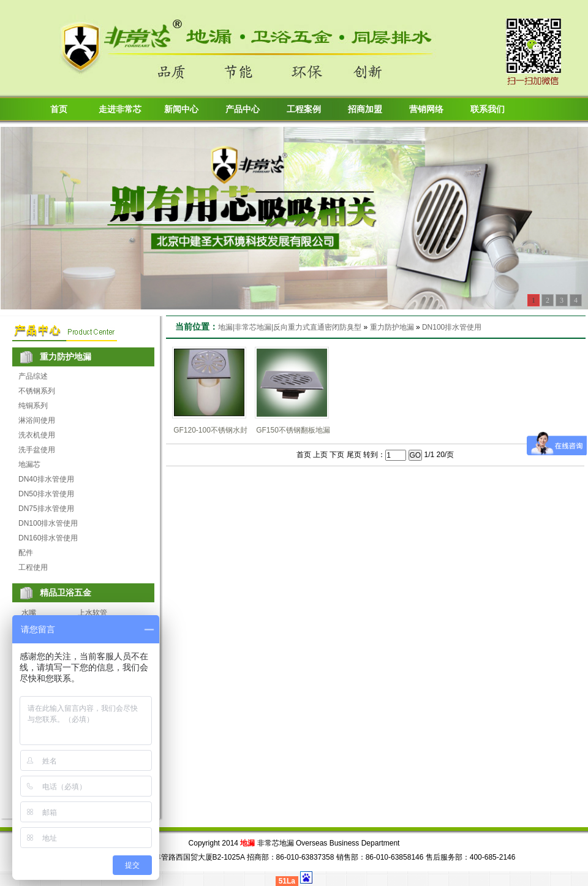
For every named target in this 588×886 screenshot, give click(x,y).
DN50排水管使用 (46, 494)
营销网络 (426, 109)
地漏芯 (29, 464)
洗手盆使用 (37, 450)
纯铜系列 (33, 406)
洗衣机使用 (37, 435)
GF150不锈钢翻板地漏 (293, 430)
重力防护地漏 (392, 327)
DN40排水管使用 (46, 479)
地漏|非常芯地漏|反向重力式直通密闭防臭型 (290, 327)
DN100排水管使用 (48, 523)
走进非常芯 (120, 109)
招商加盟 (365, 109)
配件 (26, 553)
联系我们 (488, 109)
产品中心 (243, 109)
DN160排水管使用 (48, 538)
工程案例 (304, 109)
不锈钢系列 (37, 391)
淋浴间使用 (37, 420)
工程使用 (33, 567)
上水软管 (92, 613)
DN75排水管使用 (46, 509)
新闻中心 (181, 109)
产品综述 (33, 376)
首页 (59, 109)
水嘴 (29, 613)
